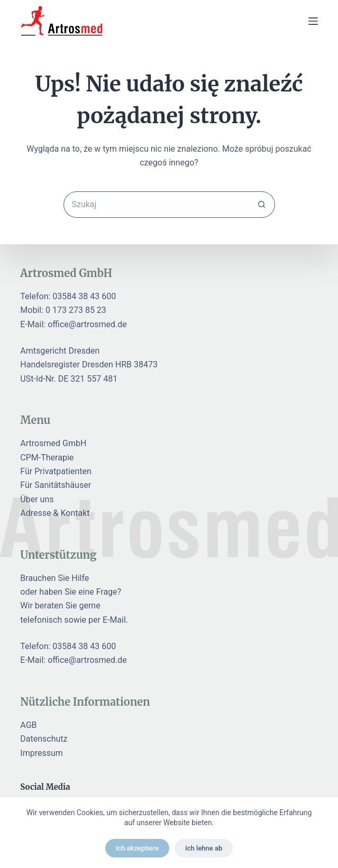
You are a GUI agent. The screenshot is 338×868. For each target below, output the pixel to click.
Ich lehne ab (204, 848)
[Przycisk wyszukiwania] (262, 205)
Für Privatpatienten (56, 471)
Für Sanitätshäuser (56, 485)
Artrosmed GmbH (53, 443)
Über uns (37, 499)
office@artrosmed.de (87, 324)
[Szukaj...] (156, 205)
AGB (28, 725)
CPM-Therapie (47, 458)
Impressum (42, 753)
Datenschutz (44, 739)
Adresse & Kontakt (55, 513)
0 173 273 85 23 (76, 310)
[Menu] (313, 21)
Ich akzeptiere (137, 848)
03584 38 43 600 (84, 296)
